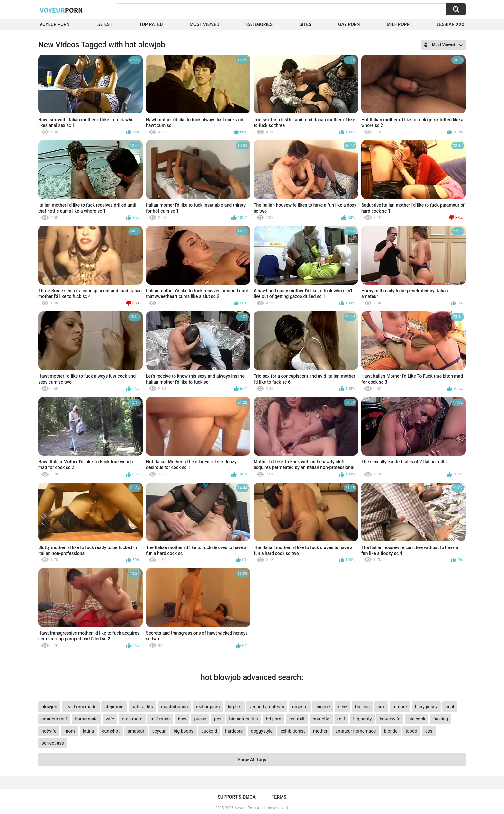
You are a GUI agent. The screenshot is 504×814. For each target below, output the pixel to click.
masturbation (174, 707)
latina (88, 731)
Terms (279, 797)
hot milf (297, 719)
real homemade (81, 707)
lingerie (323, 707)
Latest (104, 24)
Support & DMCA (236, 797)
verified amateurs (267, 707)
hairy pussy (426, 707)
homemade (86, 719)
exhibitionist (293, 731)
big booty (363, 719)
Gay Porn (349, 24)
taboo (411, 731)
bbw (182, 719)
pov (218, 719)
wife (110, 719)
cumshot (111, 731)
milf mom (160, 719)
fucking (441, 719)
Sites (305, 24)
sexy (343, 707)
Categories (259, 24)
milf (341, 719)
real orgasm (208, 707)
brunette (321, 719)
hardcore (234, 731)
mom (70, 731)
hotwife (49, 731)
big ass (362, 707)
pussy (200, 719)
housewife (390, 719)
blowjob (49, 707)
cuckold (209, 731)
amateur (136, 731)
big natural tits (244, 719)
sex (381, 707)
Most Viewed (204, 24)
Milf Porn (398, 24)
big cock (417, 719)
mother (320, 731)
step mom (132, 719)
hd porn (274, 719)
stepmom (114, 707)
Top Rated (151, 24)
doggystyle (262, 731)
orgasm (300, 707)
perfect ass (53, 743)
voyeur (159, 731)
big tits (235, 707)
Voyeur (61, 10)
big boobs (184, 731)
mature (400, 707)
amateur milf (54, 719)
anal (450, 707)
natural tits (142, 707)
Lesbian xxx (451, 24)
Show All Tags (252, 760)
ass (429, 731)
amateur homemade (355, 731)
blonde (391, 731)
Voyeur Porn (55, 24)
